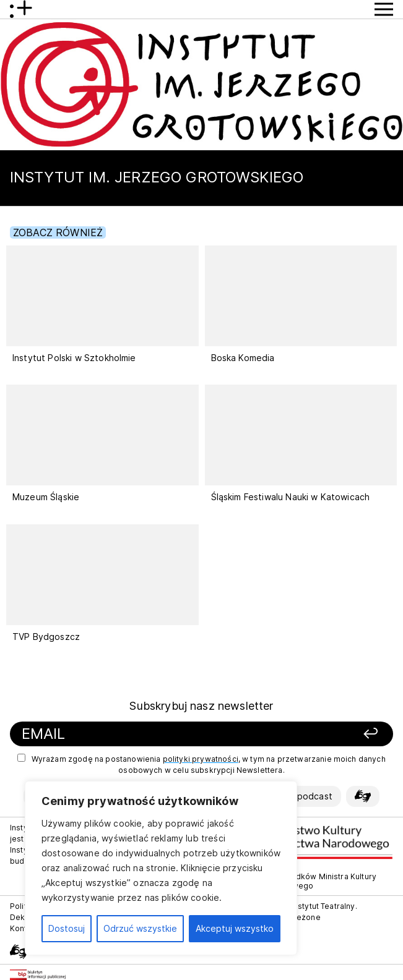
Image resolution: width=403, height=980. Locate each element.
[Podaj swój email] (140, 734)
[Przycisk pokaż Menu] (384, 9)
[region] (161, 868)
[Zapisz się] (321, 734)
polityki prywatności (201, 759)
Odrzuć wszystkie (140, 928)
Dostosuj (67, 928)
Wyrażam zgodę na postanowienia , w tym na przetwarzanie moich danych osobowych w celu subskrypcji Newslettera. (201, 764)
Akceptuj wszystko (235, 928)
